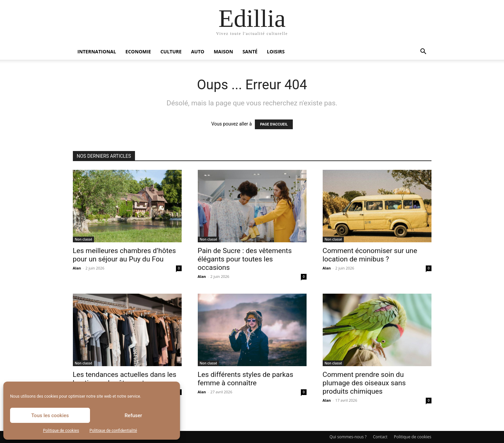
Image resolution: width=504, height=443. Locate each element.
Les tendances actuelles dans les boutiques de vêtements (125, 379)
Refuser (133, 415)
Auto (198, 52)
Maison (223, 52)
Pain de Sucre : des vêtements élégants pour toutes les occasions (245, 259)
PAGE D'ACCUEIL (274, 124)
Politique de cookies (61, 431)
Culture (171, 52)
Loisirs (276, 52)
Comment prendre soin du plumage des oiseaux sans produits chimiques (364, 383)
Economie (138, 52)
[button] (423, 52)
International (97, 52)
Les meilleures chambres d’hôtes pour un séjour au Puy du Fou (124, 255)
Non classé (84, 239)
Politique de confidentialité (113, 431)
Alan (77, 268)
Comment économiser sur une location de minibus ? (370, 255)
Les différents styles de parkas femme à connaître (246, 379)
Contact (380, 437)
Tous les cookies (50, 415)
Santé (250, 52)
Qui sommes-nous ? (348, 437)
